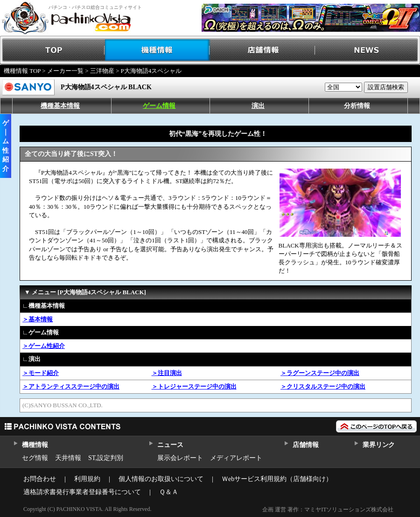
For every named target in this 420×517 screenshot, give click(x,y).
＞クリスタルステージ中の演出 (323, 386)
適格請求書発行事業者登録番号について (82, 492)
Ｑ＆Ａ (169, 492)
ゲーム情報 (159, 106)
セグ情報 (35, 458)
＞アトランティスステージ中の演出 (71, 386)
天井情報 (68, 458)
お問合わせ (40, 479)
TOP (52, 50)
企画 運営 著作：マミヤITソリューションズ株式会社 (328, 510)
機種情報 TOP (22, 71)
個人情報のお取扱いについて (161, 479)
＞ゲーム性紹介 (44, 346)
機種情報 (157, 50)
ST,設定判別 (106, 458)
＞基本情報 (38, 319)
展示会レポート (180, 458)
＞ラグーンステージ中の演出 (320, 373)
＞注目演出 (167, 373)
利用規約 (87, 479)
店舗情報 (262, 50)
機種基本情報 (60, 106)
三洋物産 (102, 71)
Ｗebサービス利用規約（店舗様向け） (277, 479)
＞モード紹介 (41, 373)
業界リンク (379, 445)
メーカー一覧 (65, 71)
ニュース (170, 445)
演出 (258, 106)
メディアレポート (236, 458)
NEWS (367, 50)
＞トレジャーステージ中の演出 (194, 386)
